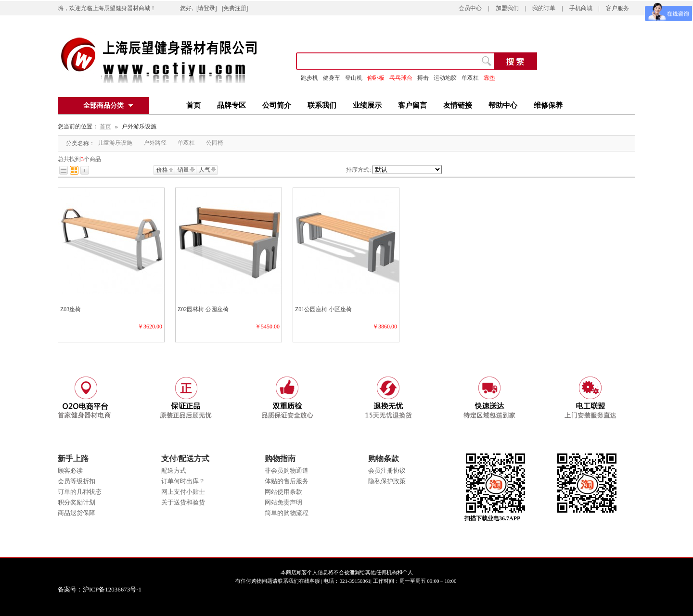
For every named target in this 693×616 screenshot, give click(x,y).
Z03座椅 (71, 309)
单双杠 (186, 143)
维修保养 (548, 105)
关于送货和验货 (183, 502)
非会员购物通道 (287, 471)
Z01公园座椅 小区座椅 (323, 309)
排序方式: (358, 170)
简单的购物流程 (287, 513)
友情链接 (458, 105)
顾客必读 (70, 471)
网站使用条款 (283, 492)
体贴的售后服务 (287, 481)
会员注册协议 (387, 471)
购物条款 (384, 459)
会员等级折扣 (77, 481)
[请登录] (207, 8)
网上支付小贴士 (183, 492)
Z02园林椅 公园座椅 (203, 309)
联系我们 (322, 105)
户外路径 (155, 143)
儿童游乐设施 (115, 143)
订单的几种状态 (80, 492)
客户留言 (412, 105)
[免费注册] (235, 8)
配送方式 (174, 471)
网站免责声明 (283, 502)
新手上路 (73, 459)
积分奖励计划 (77, 502)
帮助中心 (503, 105)
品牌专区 (231, 105)
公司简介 (277, 105)
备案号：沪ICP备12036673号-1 (107, 589)
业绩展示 (367, 105)
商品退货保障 (77, 513)
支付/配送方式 (185, 459)
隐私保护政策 (387, 481)
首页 (193, 105)
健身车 (332, 78)
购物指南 (280, 459)
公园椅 (215, 143)
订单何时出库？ (183, 481)
